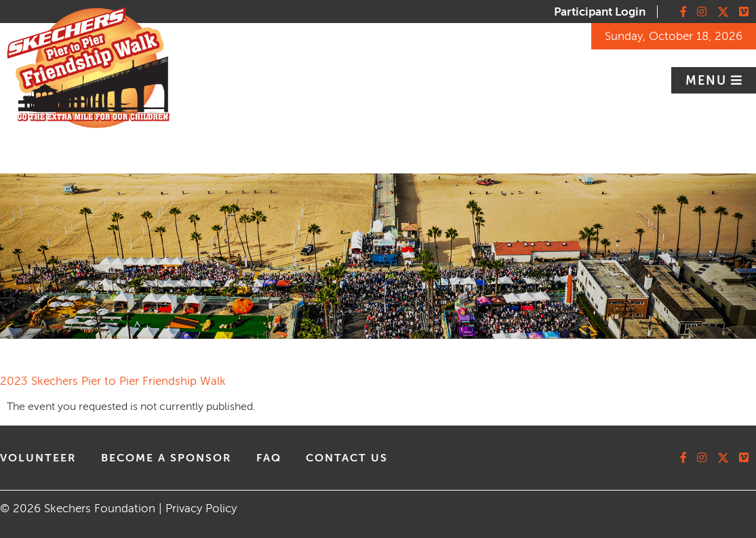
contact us (347, 458)
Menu (708, 81)
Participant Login (600, 12)
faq (269, 458)
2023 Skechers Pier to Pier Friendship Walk (113, 381)
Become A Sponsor (166, 458)
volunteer (38, 458)
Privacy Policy (201, 509)
